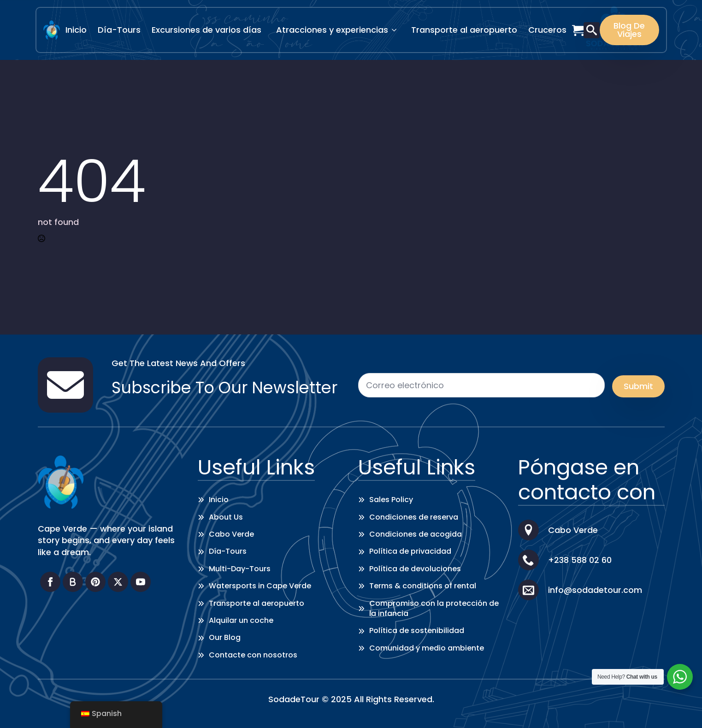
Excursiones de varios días (206, 30)
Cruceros (547, 30)
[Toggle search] (592, 30)
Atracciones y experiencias (332, 30)
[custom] (73, 582)
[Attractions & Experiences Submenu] (397, 30)
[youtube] (141, 582)
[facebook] (50, 582)
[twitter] (118, 582)
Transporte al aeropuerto (464, 30)
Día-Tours (119, 30)
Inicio (76, 30)
